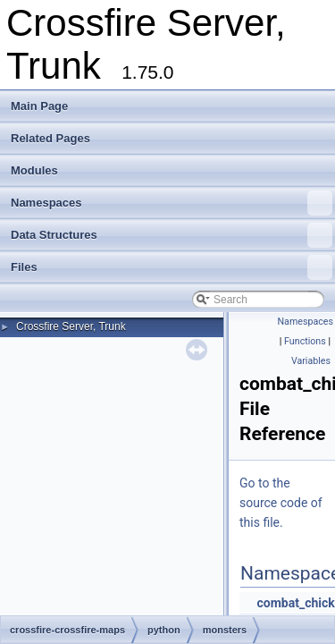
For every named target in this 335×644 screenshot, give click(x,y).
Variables (311, 361)
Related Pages (50, 138)
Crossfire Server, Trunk (71, 326)
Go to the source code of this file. (281, 503)
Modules (34, 170)
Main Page (39, 106)
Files (172, 267)
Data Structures (172, 235)
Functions (305, 341)
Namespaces (172, 203)
